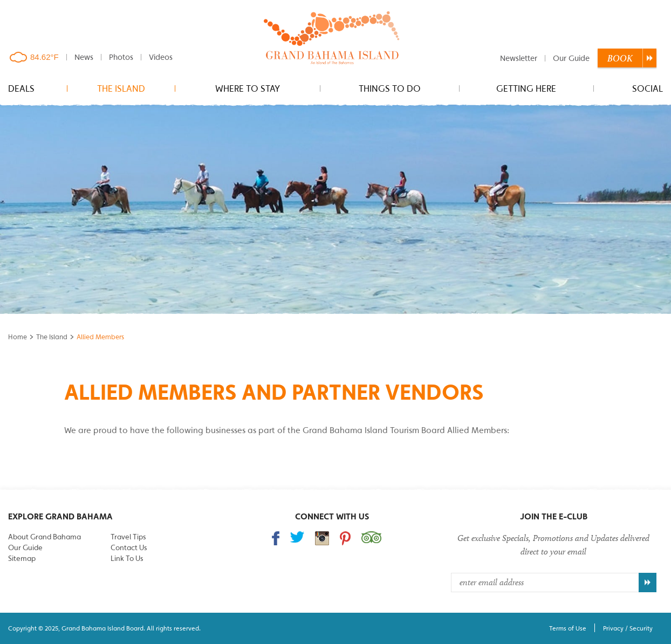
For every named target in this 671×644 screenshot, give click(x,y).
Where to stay (248, 88)
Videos (161, 57)
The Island (121, 88)
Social (648, 88)
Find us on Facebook (276, 538)
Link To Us (127, 558)
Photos (121, 57)
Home (18, 337)
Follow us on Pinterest (345, 538)
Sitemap (22, 558)
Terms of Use (568, 628)
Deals (21, 88)
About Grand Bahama (44, 537)
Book (620, 58)
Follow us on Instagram (322, 538)
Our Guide (571, 58)
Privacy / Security (628, 628)
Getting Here (526, 88)
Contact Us (129, 547)
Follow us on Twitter (297, 537)
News (84, 57)
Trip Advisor (371, 537)
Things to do (390, 88)
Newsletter (519, 58)
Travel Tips (128, 537)
